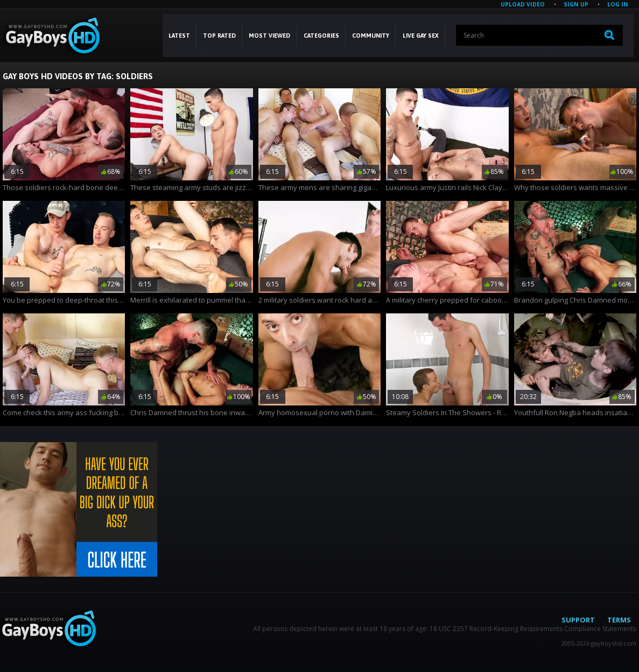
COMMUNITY (371, 36)
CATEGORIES (321, 36)
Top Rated (219, 36)
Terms (619, 620)
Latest (179, 36)
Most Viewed (269, 36)
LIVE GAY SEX (421, 36)
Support (578, 620)
